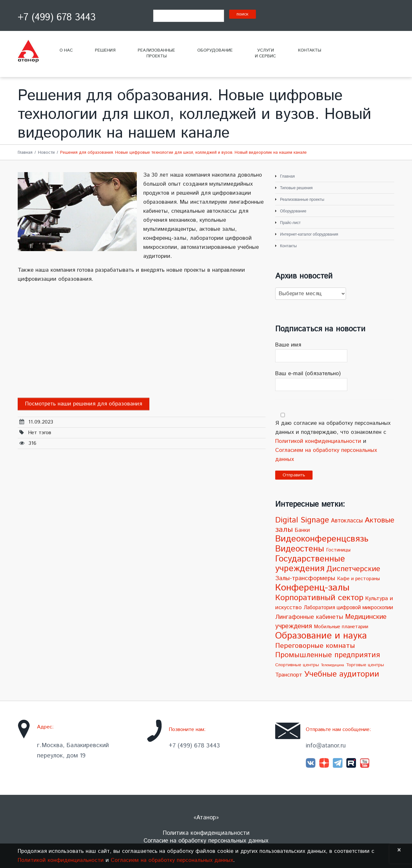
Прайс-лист (290, 223)
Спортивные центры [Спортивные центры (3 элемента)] (297, 665)
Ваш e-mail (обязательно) (335, 380)
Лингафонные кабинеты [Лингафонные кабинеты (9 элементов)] (309, 617)
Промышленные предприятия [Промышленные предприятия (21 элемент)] (328, 655)
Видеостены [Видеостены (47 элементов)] (300, 549)
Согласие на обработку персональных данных (206, 841)
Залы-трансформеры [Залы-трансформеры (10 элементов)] (305, 578)
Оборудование (215, 50)
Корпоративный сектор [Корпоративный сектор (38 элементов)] (319, 598)
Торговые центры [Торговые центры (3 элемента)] (365, 665)
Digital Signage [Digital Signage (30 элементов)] (302, 520)
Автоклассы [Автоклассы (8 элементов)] (347, 521)
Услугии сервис (265, 53)
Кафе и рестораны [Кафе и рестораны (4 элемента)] (358, 579)
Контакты (310, 50)
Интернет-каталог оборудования (309, 234)
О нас (66, 50)
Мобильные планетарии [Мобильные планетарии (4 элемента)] (341, 627)
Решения (105, 50)
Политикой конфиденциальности (318, 441)
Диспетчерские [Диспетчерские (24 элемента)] (353, 569)
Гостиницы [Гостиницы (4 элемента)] (338, 550)
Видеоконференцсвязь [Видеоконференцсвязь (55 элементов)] (322, 539)
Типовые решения (296, 188)
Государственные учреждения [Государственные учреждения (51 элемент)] (310, 564)
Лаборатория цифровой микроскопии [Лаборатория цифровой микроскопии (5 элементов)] (348, 608)
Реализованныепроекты (156, 53)
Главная (25, 153)
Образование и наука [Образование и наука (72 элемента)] (321, 636)
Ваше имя (335, 352)
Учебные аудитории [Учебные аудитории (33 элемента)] (342, 674)
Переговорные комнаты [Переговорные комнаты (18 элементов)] (315, 646)
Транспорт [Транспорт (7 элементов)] (289, 675)
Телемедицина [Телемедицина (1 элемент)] (332, 665)
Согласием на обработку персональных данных (172, 860)
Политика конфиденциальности (206, 833)
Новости (46, 153)
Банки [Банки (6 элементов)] (302, 530)
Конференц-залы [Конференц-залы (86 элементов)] (312, 588)
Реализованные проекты (302, 200)
